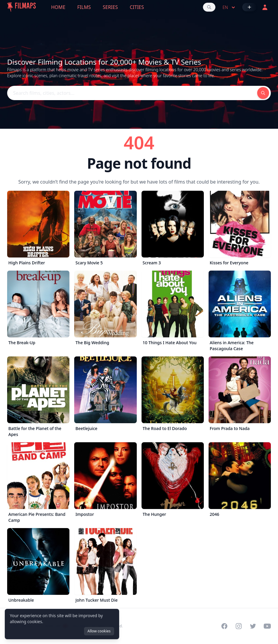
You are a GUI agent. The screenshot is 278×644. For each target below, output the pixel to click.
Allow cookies (99, 631)
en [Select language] (229, 7)
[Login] (265, 7)
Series (110, 7)
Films (84, 7)
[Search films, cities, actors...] (209, 7)
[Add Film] (249, 7)
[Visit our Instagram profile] (239, 626)
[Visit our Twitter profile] (253, 626)
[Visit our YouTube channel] (267, 626)
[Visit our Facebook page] (224, 626)
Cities (137, 7)
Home (58, 7)
